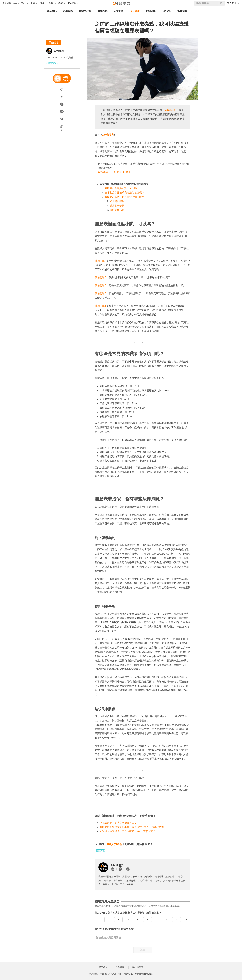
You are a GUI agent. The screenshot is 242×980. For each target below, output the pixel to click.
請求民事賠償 (117, 210)
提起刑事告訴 (117, 206)
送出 (143, 950)
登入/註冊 (232, 3)
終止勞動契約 (117, 201)
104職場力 (59, 51)
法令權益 (135, 11)
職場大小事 (85, 11)
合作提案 (120, 967)
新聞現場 (151, 11)
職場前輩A (101, 261)
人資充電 (119, 11)
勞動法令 (54, 43)
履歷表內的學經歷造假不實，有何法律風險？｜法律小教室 (132, 827)
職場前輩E (101, 306)
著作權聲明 (138, 967)
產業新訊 (52, 11)
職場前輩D (101, 293)
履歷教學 (52, 63)
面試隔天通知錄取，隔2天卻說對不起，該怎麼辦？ (128, 831)
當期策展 (182, 11)
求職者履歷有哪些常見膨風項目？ (118, 823)
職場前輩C (101, 285)
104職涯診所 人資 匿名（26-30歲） (115, 172)
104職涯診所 (169, 110)
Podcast (167, 11)
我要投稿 (103, 967)
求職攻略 (68, 11)
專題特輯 (102, 11)
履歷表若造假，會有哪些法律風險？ (124, 197)
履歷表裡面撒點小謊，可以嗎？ (122, 188)
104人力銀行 (115, 844)
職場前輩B (101, 277)
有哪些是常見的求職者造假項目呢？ (124, 193)
